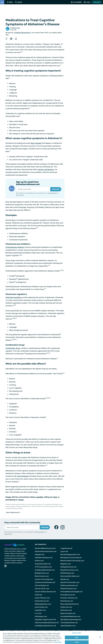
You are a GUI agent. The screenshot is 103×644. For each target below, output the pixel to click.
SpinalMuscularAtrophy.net (71, 619)
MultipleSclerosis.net (68, 567)
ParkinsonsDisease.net (69, 585)
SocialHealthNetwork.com (70, 616)
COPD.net (38, 595)
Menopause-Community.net (71, 558)
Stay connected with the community (22, 522)
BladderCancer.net (42, 573)
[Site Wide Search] (18, 2)
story (55, 497)
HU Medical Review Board (22, 33)
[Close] (100, 637)
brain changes (36, 143)
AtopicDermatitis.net (43, 564)
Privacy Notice (52, 193)
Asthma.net (39, 561)
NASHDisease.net (67, 573)
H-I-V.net (38, 613)
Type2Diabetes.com (68, 626)
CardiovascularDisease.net (45, 582)
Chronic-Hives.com (42, 589)
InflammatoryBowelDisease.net (47, 623)
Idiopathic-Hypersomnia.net (45, 619)
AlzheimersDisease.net (44, 558)
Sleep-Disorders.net (68, 613)
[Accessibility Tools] (76, 2)
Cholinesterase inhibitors (15, 247)
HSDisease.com (41, 616)
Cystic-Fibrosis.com (42, 598)
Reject (77, 637)
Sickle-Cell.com (66, 607)
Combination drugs (13, 348)
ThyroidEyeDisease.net (69, 623)
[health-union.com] (14, 545)
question (40, 497)
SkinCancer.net (66, 610)
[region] (51, 637)
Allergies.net (40, 554)
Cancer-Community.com (44, 579)
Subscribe (97, 2)
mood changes (23, 476)
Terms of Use (20, 195)
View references (13, 512)
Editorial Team (16, 28)
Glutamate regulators (14, 297)
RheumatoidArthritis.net (70, 604)
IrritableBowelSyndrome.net (45, 626)
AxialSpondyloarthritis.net (45, 570)
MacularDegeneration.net (70, 554)
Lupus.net (64, 551)
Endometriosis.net (42, 601)
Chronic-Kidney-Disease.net (45, 592)
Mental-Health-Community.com (72, 561)
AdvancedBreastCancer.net (45, 548)
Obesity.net (65, 579)
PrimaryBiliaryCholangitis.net (71, 592)
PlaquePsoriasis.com (69, 589)
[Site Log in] (87, 2)
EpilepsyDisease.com (43, 604)
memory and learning (46, 170)
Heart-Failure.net (41, 607)
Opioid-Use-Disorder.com (70, 582)
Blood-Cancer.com (42, 576)
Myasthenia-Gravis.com (69, 570)
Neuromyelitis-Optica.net (70, 576)
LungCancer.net (66, 548)
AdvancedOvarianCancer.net (46, 551)
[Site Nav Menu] (10, 2)
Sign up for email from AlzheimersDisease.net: (28, 183)
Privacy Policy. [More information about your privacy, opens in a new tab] (58, 642)
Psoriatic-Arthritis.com (69, 598)
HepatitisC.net (40, 610)
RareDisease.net (67, 601)
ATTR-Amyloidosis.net (43, 567)
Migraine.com (66, 564)
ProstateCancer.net (68, 595)
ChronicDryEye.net (42, 585)
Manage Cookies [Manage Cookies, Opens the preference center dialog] (77, 633)
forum (21, 500)
